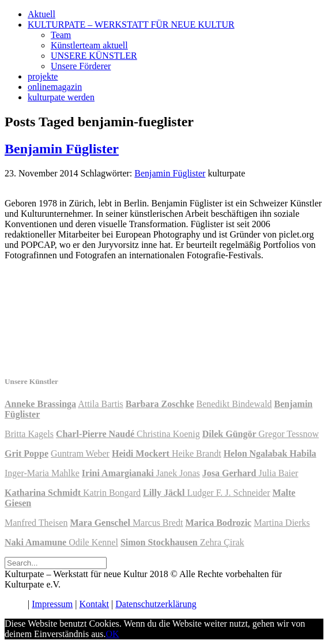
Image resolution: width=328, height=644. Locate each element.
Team (61, 35)
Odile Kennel (93, 542)
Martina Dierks (282, 523)
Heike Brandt (197, 453)
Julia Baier (279, 473)
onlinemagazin (55, 87)
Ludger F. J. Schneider (228, 493)
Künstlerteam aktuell (89, 45)
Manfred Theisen (36, 523)
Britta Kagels (29, 434)
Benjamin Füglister (62, 149)
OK (113, 634)
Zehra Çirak (222, 542)
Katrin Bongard (112, 493)
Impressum (52, 604)
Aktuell (42, 14)
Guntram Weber (80, 453)
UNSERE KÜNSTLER (94, 56)
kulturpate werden (61, 97)
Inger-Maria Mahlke (42, 473)
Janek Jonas (178, 473)
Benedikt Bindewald (234, 404)
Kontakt (95, 604)
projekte (43, 76)
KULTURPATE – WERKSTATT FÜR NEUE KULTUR (131, 25)
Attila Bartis (101, 404)
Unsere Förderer (81, 66)
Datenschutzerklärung (156, 604)
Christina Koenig (168, 434)
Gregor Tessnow (289, 434)
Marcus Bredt (158, 523)
